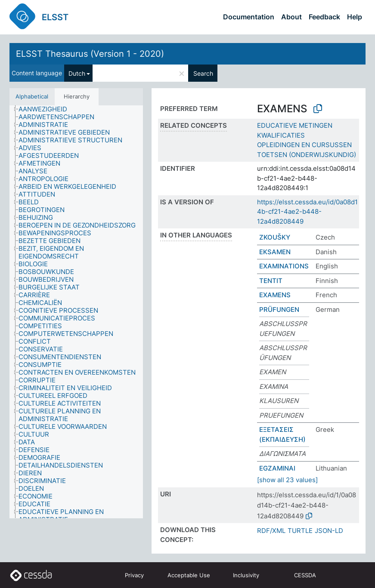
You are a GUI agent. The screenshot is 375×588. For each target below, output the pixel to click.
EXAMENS (275, 295)
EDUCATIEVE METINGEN (295, 125)
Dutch (77, 73)
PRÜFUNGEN (279, 309)
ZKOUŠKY (275, 237)
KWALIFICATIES (281, 135)
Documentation (249, 17)
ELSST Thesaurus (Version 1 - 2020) (90, 54)
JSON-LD (329, 531)
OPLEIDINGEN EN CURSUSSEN (304, 145)
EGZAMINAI (277, 468)
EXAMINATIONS (284, 266)
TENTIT (271, 281)
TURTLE (300, 531)
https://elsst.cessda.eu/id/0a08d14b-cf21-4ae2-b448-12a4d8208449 (307, 212)
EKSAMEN (275, 252)
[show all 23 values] (287, 480)
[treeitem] (46, 109)
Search (203, 73)
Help (355, 17)
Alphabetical (32, 96)
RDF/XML (271, 531)
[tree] (76, 312)
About (291, 17)
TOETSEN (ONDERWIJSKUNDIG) (307, 155)
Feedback (324, 17)
